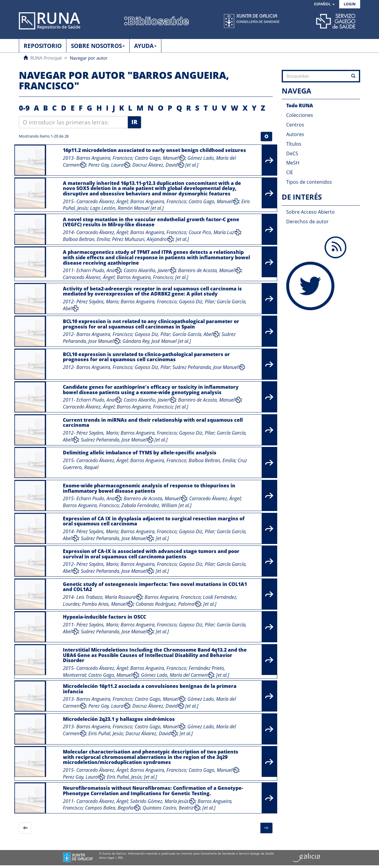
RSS (120, 858)
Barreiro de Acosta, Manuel (206, 270)
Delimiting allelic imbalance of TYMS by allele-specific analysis (140, 453)
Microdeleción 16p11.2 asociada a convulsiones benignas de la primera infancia (150, 689)
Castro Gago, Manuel (157, 158)
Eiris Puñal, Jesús (106, 733)
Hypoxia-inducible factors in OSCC (104, 617)
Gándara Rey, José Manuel (150, 341)
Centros (295, 125)
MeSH (293, 163)
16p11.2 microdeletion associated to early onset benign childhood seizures (154, 150)
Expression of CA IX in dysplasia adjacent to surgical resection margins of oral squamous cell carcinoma (154, 521)
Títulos (294, 144)
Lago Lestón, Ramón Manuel (120, 208)
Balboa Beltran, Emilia (86, 239)
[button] (324, 4)
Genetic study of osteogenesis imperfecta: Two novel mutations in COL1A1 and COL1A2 (155, 587)
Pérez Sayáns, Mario (97, 302)
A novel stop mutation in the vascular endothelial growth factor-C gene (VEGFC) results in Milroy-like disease (151, 222)
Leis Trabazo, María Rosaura (106, 597)
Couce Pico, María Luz (211, 232)
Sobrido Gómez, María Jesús (159, 801)
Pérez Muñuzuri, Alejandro (139, 239)
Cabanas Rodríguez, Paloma (165, 604)
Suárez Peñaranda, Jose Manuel (205, 367)
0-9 (24, 108)
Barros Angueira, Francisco (104, 158)
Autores (295, 134)
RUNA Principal (46, 58)
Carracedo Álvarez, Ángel (102, 201)
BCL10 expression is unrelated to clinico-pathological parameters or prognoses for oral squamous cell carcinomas (146, 357)
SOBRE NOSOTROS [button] (98, 46)
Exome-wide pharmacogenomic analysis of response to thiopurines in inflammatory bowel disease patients (149, 488)
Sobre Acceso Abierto (310, 212)
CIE (290, 172)
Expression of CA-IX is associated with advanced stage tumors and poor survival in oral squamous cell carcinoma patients (151, 554)
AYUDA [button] (145, 46)
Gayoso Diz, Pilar (197, 302)
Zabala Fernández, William (149, 505)
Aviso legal (107, 858)
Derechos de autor (307, 221)
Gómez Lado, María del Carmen (174, 675)
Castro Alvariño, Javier (146, 270)
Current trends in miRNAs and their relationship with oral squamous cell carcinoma (153, 423)
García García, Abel (192, 334)
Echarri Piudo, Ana (95, 270)
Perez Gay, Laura (106, 165)
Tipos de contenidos (309, 182)
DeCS (292, 153)
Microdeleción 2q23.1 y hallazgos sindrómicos (119, 719)
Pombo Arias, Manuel (104, 604)
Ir (134, 122)
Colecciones (300, 115)
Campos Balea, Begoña (109, 808)
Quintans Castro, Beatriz (168, 808)
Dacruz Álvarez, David (155, 165)
